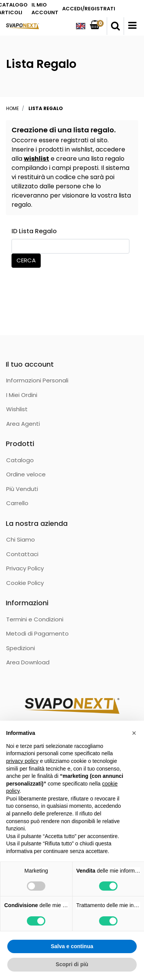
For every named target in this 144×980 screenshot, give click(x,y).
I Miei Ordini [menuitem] (22, 395)
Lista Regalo (46, 108)
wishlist (36, 159)
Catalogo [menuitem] (20, 460)
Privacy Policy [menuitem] (25, 568)
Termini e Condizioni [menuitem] (35, 619)
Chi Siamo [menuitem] (21, 539)
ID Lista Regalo (34, 231)
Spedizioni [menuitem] (21, 648)
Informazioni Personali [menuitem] (37, 380)
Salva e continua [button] (72, 946)
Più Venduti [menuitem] (22, 489)
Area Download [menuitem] (28, 662)
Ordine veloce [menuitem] (26, 474)
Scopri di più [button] (72, 964)
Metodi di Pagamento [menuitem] (37, 633)
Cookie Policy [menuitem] (25, 583)
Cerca (26, 260)
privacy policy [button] (22, 761)
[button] (134, 733)
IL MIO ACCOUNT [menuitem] (45, 9)
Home (12, 108)
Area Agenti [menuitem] (23, 424)
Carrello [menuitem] (17, 503)
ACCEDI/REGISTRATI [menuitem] (89, 9)
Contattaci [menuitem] (22, 554)
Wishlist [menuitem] (17, 409)
